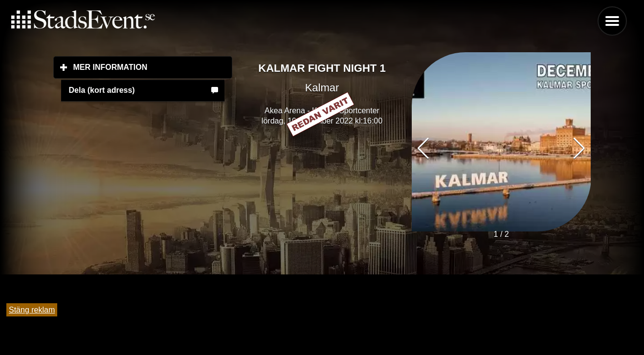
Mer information (153, 67)
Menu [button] (612, 21)
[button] (579, 148)
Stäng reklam (32, 310)
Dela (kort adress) (102, 90)
